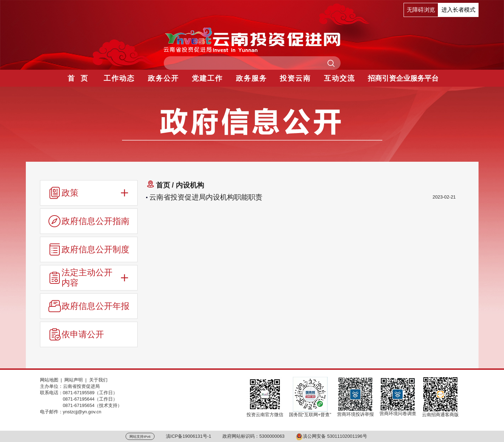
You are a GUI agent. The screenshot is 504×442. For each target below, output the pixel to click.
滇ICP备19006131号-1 (189, 436)
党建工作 (207, 78)
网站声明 (74, 380)
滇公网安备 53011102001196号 (331, 436)
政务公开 (163, 78)
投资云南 (295, 78)
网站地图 (49, 380)
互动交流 (340, 78)
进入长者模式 (458, 10)
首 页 (78, 78)
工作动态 (119, 78)
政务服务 (251, 78)
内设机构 (190, 185)
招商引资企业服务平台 (403, 78)
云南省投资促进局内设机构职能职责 (206, 197)
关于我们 (98, 380)
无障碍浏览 (421, 10)
